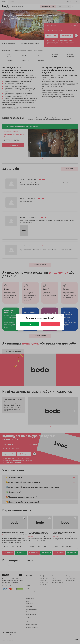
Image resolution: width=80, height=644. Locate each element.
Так (30, 324)
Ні (50, 324)
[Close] (62, 316)
